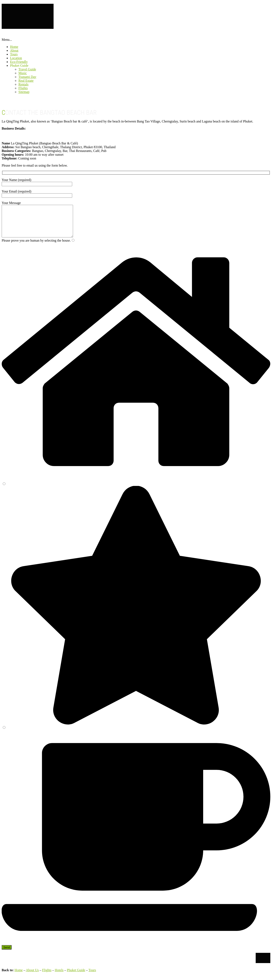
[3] (4, 734)
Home (14, 47)
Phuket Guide (19, 66)
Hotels (59, 976)
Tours (14, 54)
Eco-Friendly (19, 62)
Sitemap (24, 92)
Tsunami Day (27, 77)
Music (23, 73)
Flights (23, 88)
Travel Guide (27, 69)
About (14, 50)
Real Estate (26, 81)
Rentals (23, 84)
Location (16, 58)
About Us (32, 976)
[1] (73, 247)
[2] (4, 490)
